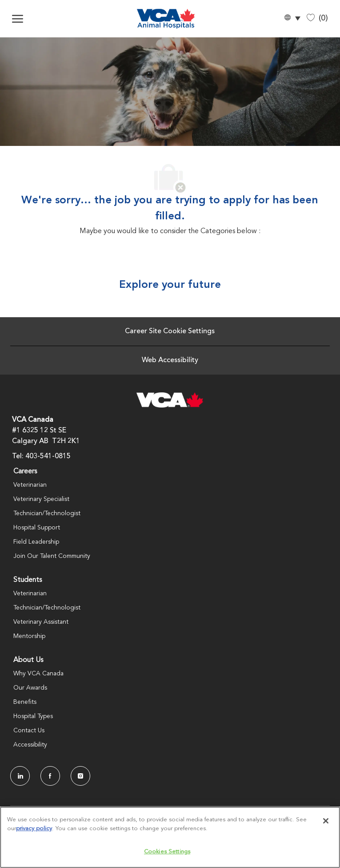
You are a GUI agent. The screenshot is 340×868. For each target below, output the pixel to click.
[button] (292, 19)
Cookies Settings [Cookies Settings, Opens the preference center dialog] (167, 852)
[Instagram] (80, 776)
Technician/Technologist (47, 513)
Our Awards (30, 688)
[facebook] (50, 776)
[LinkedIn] (20, 776)
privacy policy (34, 829)
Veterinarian (30, 485)
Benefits (25, 702)
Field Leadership (36, 542)
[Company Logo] (166, 19)
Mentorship (29, 636)
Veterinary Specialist (41, 499)
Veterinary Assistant (41, 622)
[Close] (326, 821)
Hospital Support (37, 528)
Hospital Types (33, 716)
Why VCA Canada (38, 674)
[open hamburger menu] (18, 19)
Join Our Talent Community (52, 556)
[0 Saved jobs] (317, 18)
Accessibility (30, 745)
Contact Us (29, 731)
